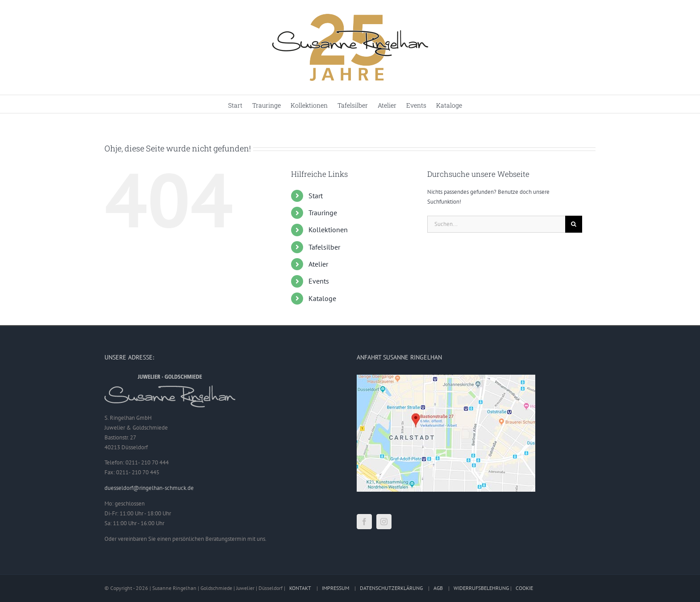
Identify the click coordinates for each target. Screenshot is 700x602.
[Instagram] (384, 522)
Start (316, 196)
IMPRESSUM (335, 588)
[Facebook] (364, 522)
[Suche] (574, 224)
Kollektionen (328, 230)
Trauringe (323, 213)
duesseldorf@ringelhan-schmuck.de (149, 488)
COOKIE (524, 588)
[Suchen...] (496, 224)
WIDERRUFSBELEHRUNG (481, 588)
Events (319, 281)
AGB (438, 588)
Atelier (318, 264)
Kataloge (322, 298)
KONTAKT (300, 588)
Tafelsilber (324, 247)
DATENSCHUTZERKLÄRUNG (391, 588)
